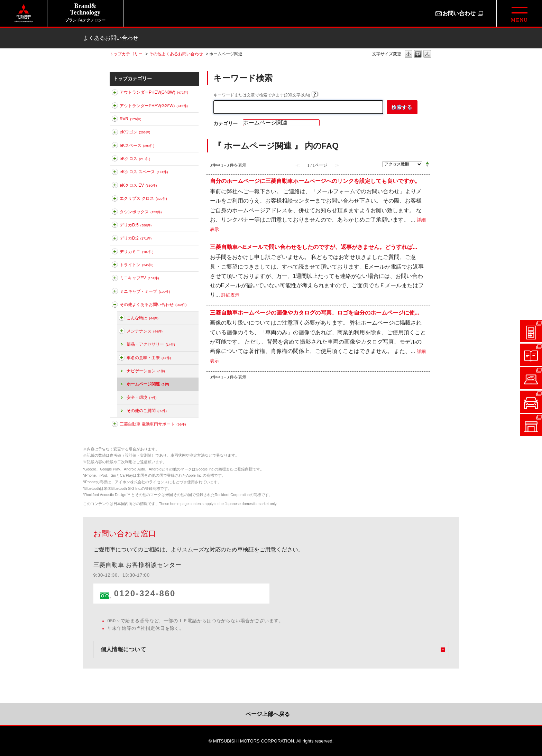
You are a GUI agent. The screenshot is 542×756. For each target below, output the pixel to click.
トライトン (136, 265)
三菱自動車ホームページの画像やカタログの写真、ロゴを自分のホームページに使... (315, 312)
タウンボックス (141, 212)
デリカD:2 (136, 238)
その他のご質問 (147, 411)
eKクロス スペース (144, 172)
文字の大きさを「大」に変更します (427, 54)
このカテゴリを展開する (115, 94)
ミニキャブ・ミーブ (145, 291)
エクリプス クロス (143, 198)
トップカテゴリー (126, 54)
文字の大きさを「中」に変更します (418, 54)
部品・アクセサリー (151, 344)
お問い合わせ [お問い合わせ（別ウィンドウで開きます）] (459, 13)
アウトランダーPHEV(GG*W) (154, 106)
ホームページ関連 (148, 384)
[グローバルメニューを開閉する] (519, 13)
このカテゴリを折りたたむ (115, 306)
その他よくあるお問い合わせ (176, 54)
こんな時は (143, 318)
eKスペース (137, 146)
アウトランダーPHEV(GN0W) (154, 92)
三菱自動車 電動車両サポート (153, 424)
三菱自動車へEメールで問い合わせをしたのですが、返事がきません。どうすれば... (314, 247)
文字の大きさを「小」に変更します (408, 54)
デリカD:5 (136, 225)
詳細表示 (230, 295)
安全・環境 (142, 398)
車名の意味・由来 (149, 358)
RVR (131, 119)
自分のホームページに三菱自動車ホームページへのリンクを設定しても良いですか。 (315, 181)
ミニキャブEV (139, 278)
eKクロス (135, 159)
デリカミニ (136, 252)
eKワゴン (135, 132)
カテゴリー (226, 123)
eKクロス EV (138, 185)
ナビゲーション (146, 371)
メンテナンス (145, 331)
